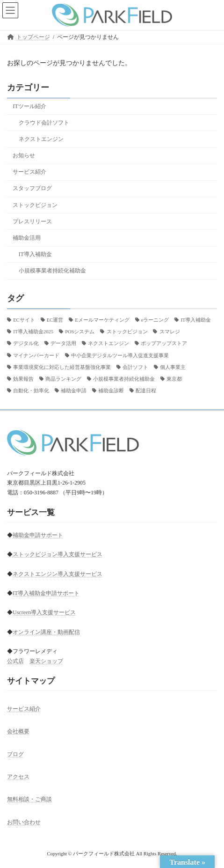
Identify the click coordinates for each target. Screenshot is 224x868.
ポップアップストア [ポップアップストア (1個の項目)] (164, 343)
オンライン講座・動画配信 (46, 632)
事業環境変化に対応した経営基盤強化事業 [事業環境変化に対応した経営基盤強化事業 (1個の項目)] (62, 367)
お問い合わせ (24, 822)
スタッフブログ (32, 188)
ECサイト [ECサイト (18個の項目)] (24, 320)
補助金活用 (27, 238)
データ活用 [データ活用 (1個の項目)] (63, 343)
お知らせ (24, 155)
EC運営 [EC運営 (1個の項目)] (55, 320)
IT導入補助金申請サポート (46, 593)
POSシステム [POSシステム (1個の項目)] (80, 332)
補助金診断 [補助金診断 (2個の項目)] (111, 391)
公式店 (15, 661)
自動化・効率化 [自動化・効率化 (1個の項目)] (31, 391)
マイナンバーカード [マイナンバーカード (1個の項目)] (36, 355)
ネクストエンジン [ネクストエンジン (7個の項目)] (108, 343)
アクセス (18, 777)
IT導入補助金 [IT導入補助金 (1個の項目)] (196, 320)
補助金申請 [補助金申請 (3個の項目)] (74, 391)
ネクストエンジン (41, 139)
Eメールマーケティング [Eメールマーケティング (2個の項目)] (102, 320)
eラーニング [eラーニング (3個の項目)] (155, 320)
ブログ (15, 754)
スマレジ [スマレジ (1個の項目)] (170, 332)
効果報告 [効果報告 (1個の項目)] (23, 379)
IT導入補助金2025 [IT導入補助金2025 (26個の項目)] (33, 332)
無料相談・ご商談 (29, 800)
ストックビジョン (35, 205)
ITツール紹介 (29, 106)
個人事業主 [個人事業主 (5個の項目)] (173, 367)
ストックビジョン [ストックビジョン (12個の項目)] (127, 332)
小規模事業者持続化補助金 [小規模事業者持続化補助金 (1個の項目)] (124, 379)
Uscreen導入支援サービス (44, 612)
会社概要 (18, 731)
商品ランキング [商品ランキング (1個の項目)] (63, 379)
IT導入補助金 (36, 254)
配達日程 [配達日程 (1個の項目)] (146, 391)
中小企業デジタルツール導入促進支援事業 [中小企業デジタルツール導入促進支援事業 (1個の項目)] (120, 355)
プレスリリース (32, 221)
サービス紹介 (29, 172)
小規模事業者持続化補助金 (52, 271)
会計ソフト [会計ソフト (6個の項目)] (135, 367)
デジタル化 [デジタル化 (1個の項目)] (26, 343)
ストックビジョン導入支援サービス (58, 554)
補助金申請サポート (38, 535)
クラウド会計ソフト (44, 123)
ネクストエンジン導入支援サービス (58, 574)
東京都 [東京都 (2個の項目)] (174, 379)
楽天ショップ (46, 661)
